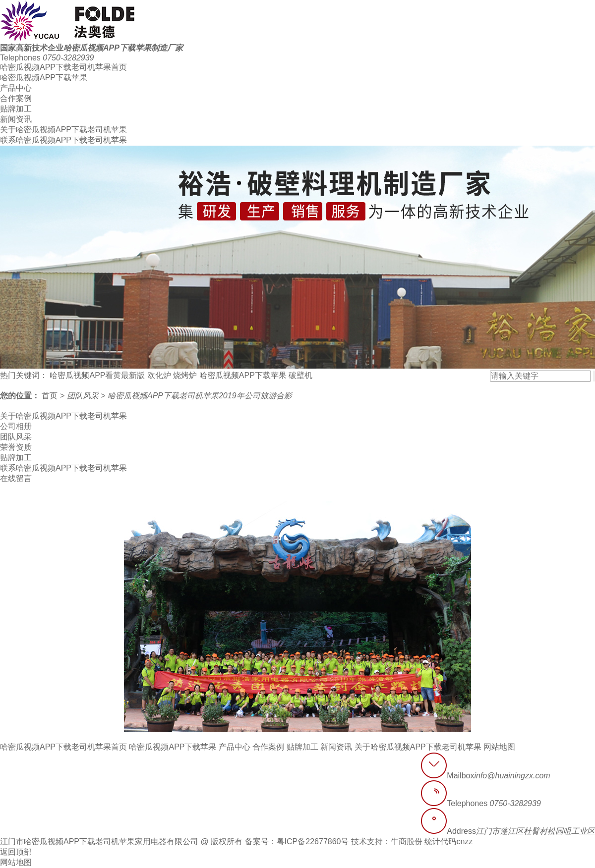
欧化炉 (159, 375)
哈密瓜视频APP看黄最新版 (97, 375)
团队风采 (84, 396)
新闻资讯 (16, 119)
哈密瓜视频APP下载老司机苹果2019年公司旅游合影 (200, 396)
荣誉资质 (16, 447)
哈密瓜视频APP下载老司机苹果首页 (63, 67)
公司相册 (16, 426)
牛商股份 (407, 841)
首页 (51, 396)
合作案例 (16, 98)
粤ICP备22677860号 (313, 841)
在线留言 (16, 478)
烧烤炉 (185, 375)
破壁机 (300, 375)
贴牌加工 (16, 109)
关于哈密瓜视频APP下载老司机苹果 (63, 130)
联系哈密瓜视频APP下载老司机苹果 (63, 140)
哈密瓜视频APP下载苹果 (44, 78)
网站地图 (499, 747)
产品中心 (16, 88)
